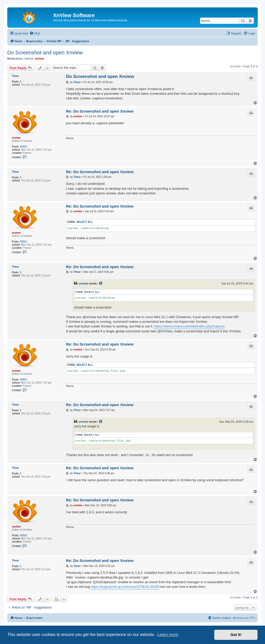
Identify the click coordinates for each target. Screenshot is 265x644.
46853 (24, 147)
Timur (16, 76)
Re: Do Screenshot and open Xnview (100, 111)
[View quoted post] (101, 283)
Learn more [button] (168, 635)
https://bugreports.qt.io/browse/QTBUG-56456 (125, 587)
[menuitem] (35, 33)
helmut (29, 58)
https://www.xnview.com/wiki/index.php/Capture (189, 326)
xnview (39, 58)
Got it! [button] (236, 635)
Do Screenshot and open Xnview (45, 53)
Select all (85, 222)
